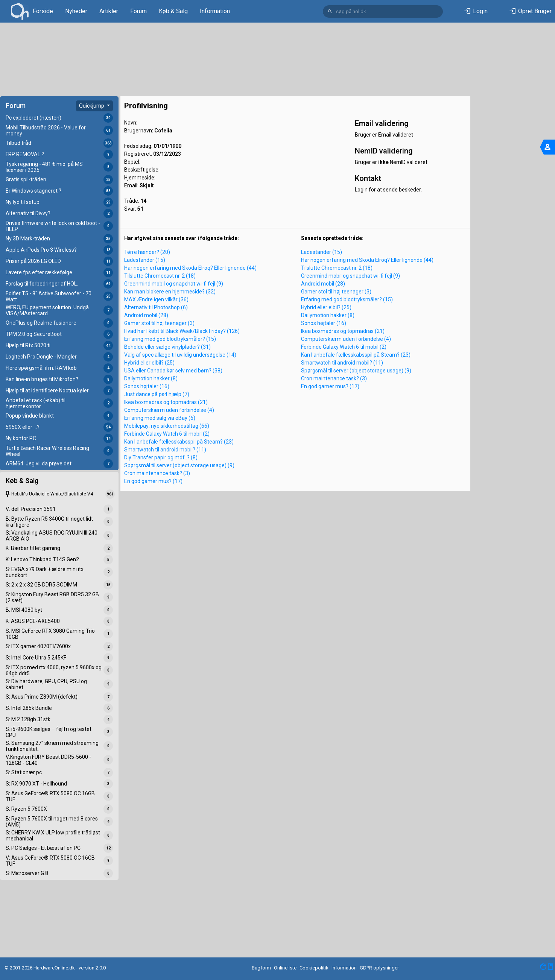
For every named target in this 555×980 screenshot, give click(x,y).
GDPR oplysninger (379, 968)
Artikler (109, 11)
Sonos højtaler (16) (147, 386)
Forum (138, 11)
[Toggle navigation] (547, 147)
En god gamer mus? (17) (153, 481)
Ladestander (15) (145, 260)
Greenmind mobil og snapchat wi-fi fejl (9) (174, 284)
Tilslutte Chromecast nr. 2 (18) (160, 276)
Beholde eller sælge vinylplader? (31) (167, 347)
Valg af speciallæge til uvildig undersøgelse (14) (180, 355)
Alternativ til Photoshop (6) (156, 307)
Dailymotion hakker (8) (151, 378)
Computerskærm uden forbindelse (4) (169, 410)
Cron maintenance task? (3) (157, 473)
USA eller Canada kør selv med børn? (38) (173, 371)
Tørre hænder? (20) (147, 252)
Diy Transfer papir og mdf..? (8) (161, 457)
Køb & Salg (173, 11)
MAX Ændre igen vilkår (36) (156, 299)
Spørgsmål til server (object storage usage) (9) (179, 465)
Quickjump (92, 106)
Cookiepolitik (314, 968)
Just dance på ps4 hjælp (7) (157, 394)
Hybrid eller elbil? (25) (149, 363)
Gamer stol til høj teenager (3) (159, 323)
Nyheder (76, 11)
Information (215, 11)
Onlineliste (285, 968)
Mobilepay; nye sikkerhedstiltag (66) (167, 426)
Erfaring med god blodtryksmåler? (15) (170, 339)
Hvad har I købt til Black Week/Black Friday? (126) (182, 331)
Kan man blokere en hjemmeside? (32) (170, 292)
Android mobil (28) (146, 315)
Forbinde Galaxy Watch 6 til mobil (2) (167, 434)
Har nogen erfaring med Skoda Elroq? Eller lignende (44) (190, 268)
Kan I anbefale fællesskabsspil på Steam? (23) (179, 442)
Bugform (261, 968)
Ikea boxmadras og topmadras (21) (166, 402)
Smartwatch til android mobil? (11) (165, 450)
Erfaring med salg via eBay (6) (160, 418)
